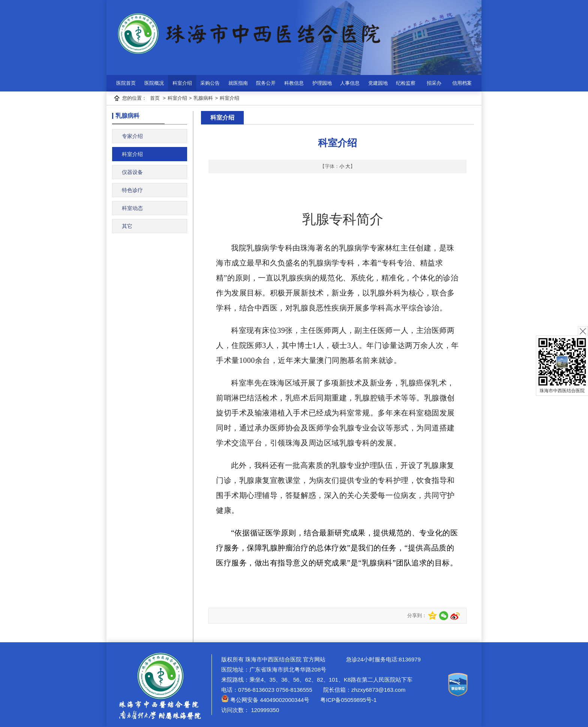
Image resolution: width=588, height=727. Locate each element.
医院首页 (126, 83)
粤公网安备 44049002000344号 (265, 700)
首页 (155, 98)
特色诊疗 (132, 190)
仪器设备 (132, 172)
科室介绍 (182, 83)
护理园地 (322, 83)
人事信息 (350, 83)
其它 (127, 226)
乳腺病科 (203, 98)
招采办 (434, 83)
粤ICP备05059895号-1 (348, 700)
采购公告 (210, 83)
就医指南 (238, 83)
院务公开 (266, 83)
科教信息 (294, 83)
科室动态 (132, 208)
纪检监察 (406, 83)
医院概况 (154, 83)
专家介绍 (132, 136)
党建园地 (378, 83)
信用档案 (462, 83)
